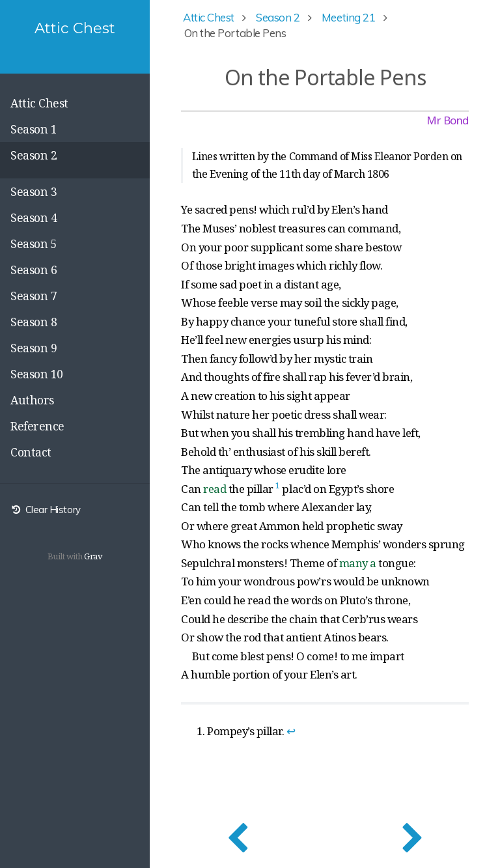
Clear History (46, 510)
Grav (93, 556)
